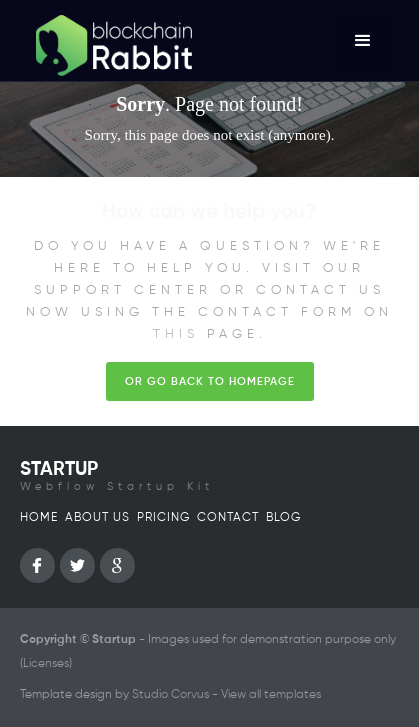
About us (97, 518)
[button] (363, 41)
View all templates (271, 695)
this (176, 334)
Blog (283, 518)
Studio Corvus (170, 695)
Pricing (163, 518)
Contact (228, 518)
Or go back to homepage (210, 381)
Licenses (46, 664)
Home (39, 518)
